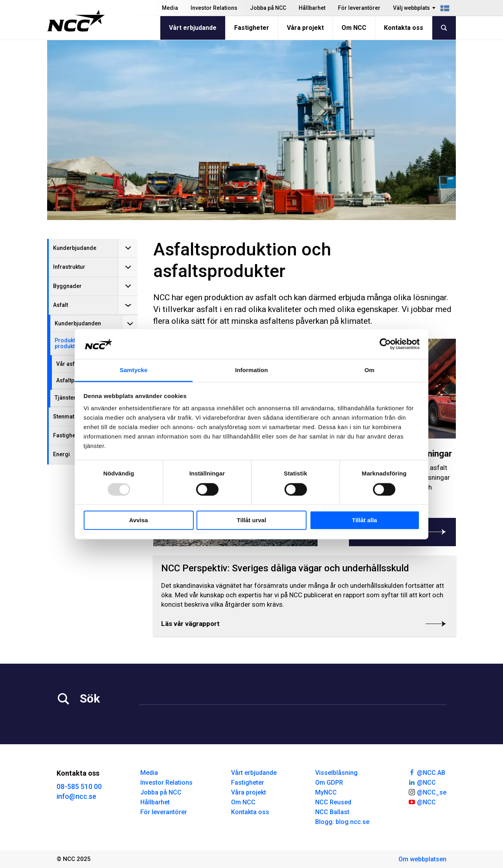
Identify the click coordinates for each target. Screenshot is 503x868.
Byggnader (67, 286)
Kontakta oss (404, 28)
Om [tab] (369, 370)
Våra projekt (305, 28)
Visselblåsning (336, 773)
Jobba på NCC (268, 8)
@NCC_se (427, 792)
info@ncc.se (76, 796)
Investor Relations (214, 8)
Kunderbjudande (75, 248)
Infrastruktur (69, 267)
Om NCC (354, 28)
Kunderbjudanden (78, 323)
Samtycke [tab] (134, 370)
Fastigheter (252, 28)
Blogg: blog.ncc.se (342, 822)
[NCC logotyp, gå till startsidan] (76, 21)
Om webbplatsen (422, 859)
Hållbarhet (312, 8)
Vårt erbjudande (193, 28)
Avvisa (139, 520)
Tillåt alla (365, 520)
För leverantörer (359, 8)
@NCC (422, 782)
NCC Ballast (332, 812)
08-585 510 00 (79, 786)
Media (170, 8)
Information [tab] (251, 370)
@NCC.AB (427, 772)
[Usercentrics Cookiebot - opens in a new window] (385, 344)
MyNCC (326, 792)
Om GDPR (329, 783)
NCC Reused (333, 802)
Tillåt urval (252, 520)
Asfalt (61, 305)
